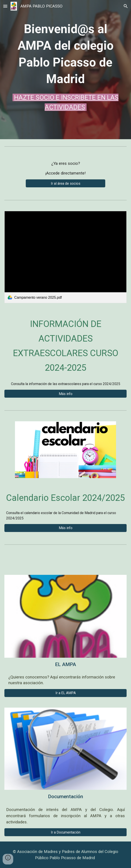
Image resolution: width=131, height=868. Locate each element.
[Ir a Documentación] (66, 832)
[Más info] (66, 394)
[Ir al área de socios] (65, 183)
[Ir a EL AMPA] (66, 693)
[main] (66, 66)
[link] (66, 257)
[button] (5, 6)
